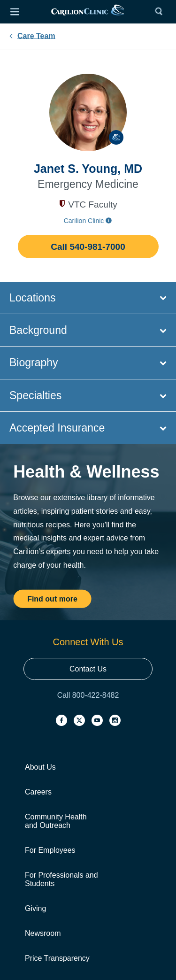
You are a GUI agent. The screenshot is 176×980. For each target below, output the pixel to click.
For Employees (50, 850)
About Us (40, 767)
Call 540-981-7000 (88, 247)
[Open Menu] (15, 12)
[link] (88, 12)
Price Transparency (57, 958)
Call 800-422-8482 (88, 695)
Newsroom (43, 933)
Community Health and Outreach (56, 821)
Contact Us (88, 669)
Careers (38, 792)
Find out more (52, 598)
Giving (35, 908)
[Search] (161, 12)
